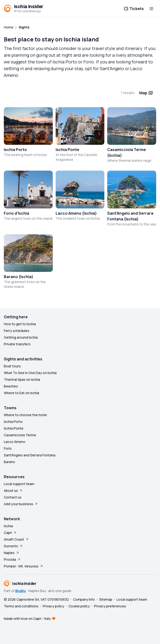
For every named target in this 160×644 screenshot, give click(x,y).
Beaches (11, 386)
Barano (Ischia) (19, 277)
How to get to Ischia (20, 324)
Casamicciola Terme (20, 435)
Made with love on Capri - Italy (27, 619)
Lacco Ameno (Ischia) (76, 213)
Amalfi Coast (16, 539)
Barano (9, 462)
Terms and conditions (21, 606)
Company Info (84, 599)
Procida (12, 559)
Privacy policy (53, 606)
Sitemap (106, 599)
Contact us (13, 497)
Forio (8, 448)
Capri (10, 533)
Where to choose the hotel (25, 415)
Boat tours (12, 366)
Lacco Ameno (15, 442)
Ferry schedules (17, 331)
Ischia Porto (15, 150)
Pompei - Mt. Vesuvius (24, 566)
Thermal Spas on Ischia (22, 379)
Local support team (19, 484)
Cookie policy (79, 606)
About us (13, 490)
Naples (12, 553)
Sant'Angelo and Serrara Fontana (30, 455)
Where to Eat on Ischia (21, 393)
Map (146, 93)
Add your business (21, 504)
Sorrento (13, 546)
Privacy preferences (110, 606)
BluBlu (21, 591)
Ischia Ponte (67, 150)
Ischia (8, 526)
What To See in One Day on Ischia (30, 373)
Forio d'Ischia (16, 213)
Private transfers (17, 344)
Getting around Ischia (21, 337)
